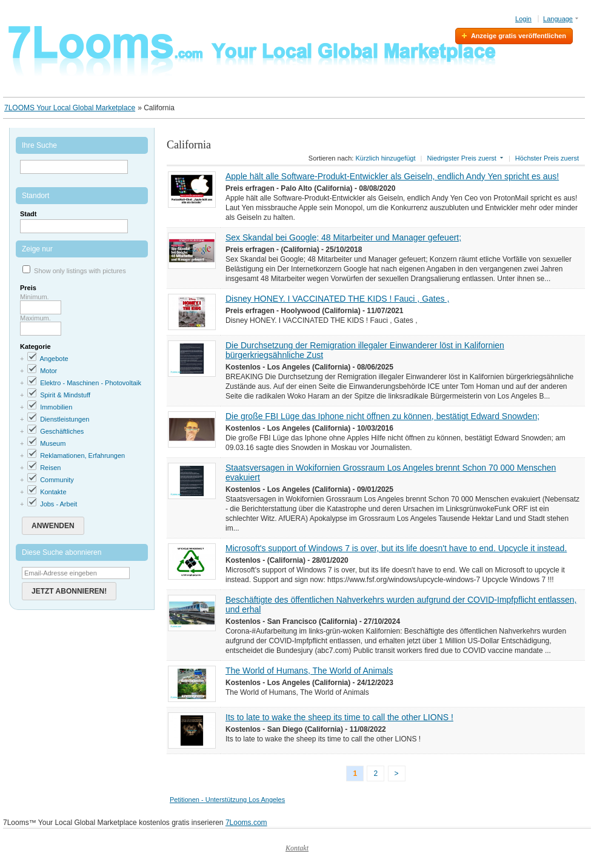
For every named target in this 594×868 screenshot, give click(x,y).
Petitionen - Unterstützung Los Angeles (227, 800)
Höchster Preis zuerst (547, 158)
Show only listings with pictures (80, 271)
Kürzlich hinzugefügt (385, 158)
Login (523, 19)
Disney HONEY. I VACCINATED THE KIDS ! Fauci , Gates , (337, 299)
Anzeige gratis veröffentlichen (519, 36)
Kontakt (297, 848)
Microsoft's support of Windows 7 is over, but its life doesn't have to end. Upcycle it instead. (396, 548)
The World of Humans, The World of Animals (309, 671)
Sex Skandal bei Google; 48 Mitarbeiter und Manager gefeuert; (343, 237)
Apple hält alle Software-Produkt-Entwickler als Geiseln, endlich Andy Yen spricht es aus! (392, 176)
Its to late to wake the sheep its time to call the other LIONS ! (339, 717)
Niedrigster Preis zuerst (462, 158)
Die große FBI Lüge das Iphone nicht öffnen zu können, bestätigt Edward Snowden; (382, 416)
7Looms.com (246, 823)
